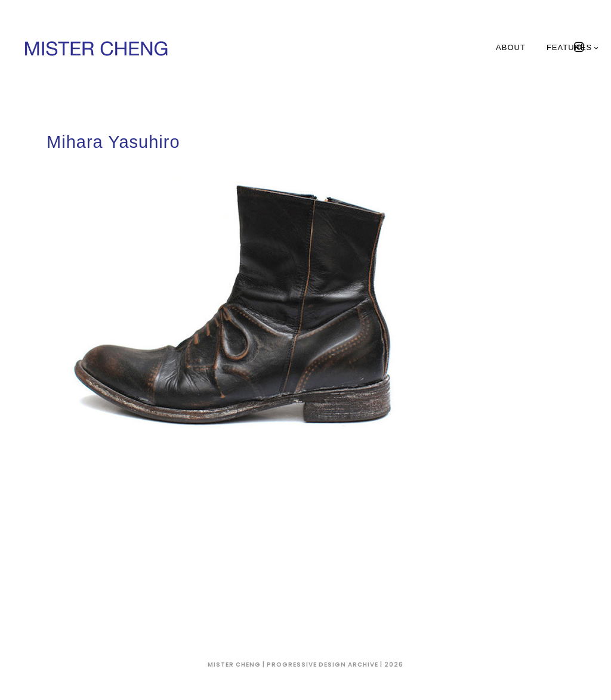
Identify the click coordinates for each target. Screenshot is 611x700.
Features (573, 47)
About (511, 47)
